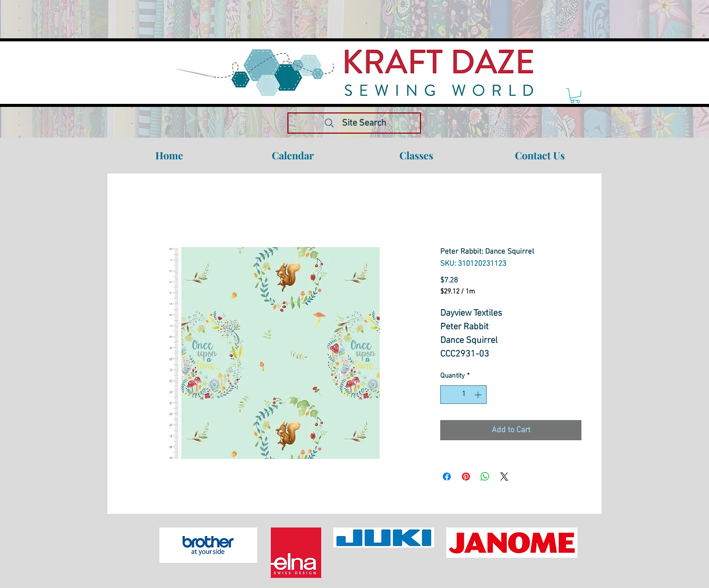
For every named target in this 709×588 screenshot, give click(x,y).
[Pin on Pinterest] (466, 477)
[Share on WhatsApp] (485, 477)
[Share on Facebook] (447, 477)
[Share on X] (504, 477)
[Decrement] (448, 395)
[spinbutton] (463, 395)
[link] (575, 96)
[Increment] (479, 395)
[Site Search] (354, 123)
